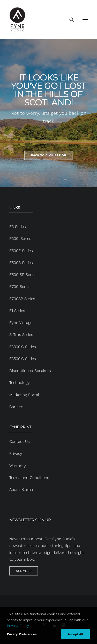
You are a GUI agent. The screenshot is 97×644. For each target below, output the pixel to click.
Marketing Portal (24, 395)
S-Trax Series (21, 335)
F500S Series (21, 263)
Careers (16, 407)
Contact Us (20, 442)
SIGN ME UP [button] (24, 571)
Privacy (16, 453)
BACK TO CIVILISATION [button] (49, 155)
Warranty (18, 466)
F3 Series (18, 227)
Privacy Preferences (22, 634)
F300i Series (20, 239)
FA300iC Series (23, 347)
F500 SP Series (23, 275)
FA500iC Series (23, 359)
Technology (20, 383)
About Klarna (21, 490)
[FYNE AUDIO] (17, 19)
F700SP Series (22, 299)
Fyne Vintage (21, 323)
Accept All (75, 634)
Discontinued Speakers (30, 371)
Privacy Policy (18, 626)
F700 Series (20, 287)
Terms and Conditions (29, 478)
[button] (85, 19)
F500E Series (21, 251)
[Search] (69, 19)
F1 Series (17, 311)
